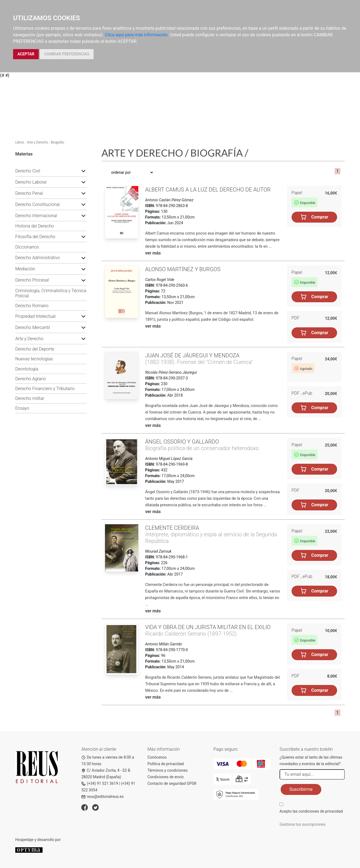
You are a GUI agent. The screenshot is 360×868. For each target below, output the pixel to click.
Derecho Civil (28, 171)
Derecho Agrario (31, 379)
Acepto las (311, 811)
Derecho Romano (32, 306)
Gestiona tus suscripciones (303, 824)
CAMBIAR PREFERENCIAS (67, 54)
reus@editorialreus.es (102, 797)
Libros (20, 142)
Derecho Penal (29, 193)
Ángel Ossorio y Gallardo (182, 442)
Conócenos (157, 757)
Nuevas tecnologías (34, 359)
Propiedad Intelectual (35, 316)
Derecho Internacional (36, 216)
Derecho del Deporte (35, 349)
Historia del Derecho (34, 226)
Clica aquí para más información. (137, 35)
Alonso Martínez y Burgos (183, 269)
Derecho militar (30, 398)
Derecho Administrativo (37, 258)
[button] (83, 171)
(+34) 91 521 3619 (100, 783)
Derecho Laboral (31, 182)
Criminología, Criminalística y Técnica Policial (51, 293)
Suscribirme (301, 789)
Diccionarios (27, 247)
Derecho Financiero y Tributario (45, 389)
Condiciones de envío (166, 777)
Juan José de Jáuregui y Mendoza (192, 355)
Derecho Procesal (32, 280)
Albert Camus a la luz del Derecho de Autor (208, 190)
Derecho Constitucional (37, 204)
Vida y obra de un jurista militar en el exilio (208, 627)
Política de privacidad (166, 764)
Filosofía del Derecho (35, 237)
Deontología (27, 369)
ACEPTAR (26, 54)
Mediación (25, 269)
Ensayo (22, 408)
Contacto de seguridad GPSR (172, 783)
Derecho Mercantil (33, 327)
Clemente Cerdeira (172, 528)
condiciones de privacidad (320, 811)
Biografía (57, 142)
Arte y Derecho (37, 142)
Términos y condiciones (168, 770)
